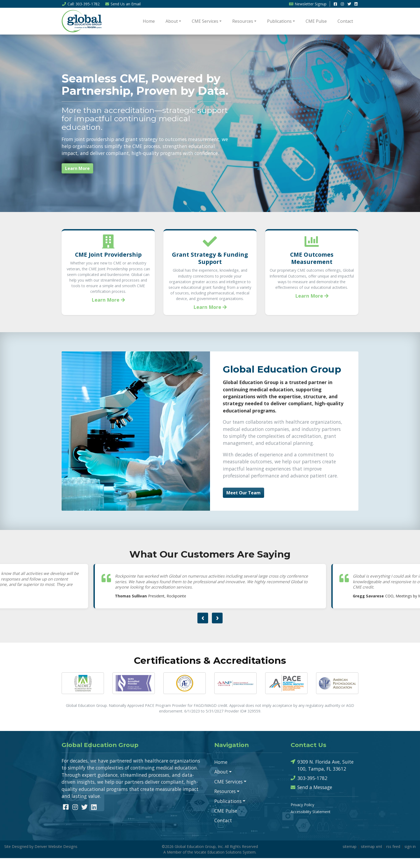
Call (81, 4)
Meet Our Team (243, 503)
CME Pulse (316, 21)
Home (149, 21)
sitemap (350, 856)
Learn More (77, 168)
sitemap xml (371, 856)
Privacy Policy (302, 815)
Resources (243, 21)
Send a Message (311, 797)
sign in (410, 856)
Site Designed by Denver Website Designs (41, 856)
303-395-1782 (309, 788)
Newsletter (308, 4)
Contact (345, 21)
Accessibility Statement (311, 822)
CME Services (205, 21)
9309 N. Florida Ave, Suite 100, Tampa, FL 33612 (322, 775)
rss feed (393, 856)
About (172, 21)
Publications (279, 21)
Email (123, 4)
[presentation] (203, 628)
